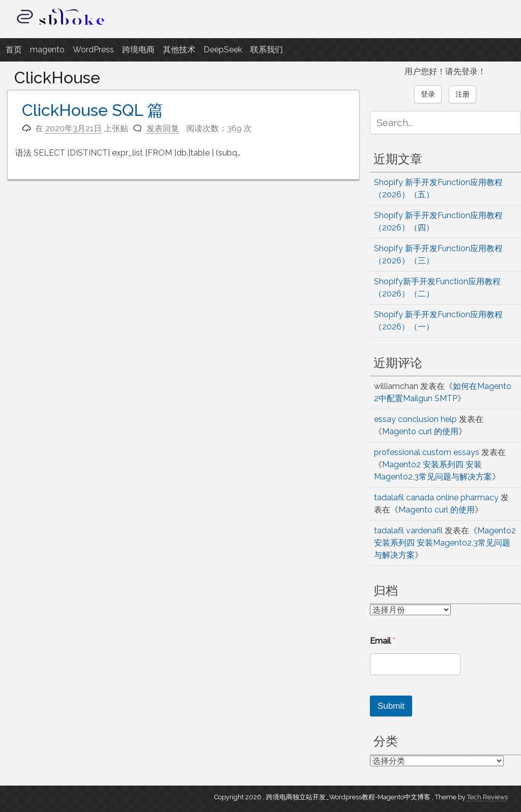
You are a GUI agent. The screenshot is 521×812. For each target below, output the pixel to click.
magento (47, 50)
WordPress (93, 50)
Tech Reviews (487, 797)
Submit (391, 706)
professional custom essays (427, 452)
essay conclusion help (415, 419)
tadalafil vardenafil (408, 531)
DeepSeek (223, 50)
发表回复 (163, 128)
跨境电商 (138, 50)
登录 (428, 94)
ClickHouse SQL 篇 (93, 110)
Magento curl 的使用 (420, 431)
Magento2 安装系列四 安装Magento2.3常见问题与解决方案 (445, 543)
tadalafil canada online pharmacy (436, 498)
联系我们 (267, 50)
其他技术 (179, 50)
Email (383, 641)
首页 (14, 50)
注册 (462, 94)
